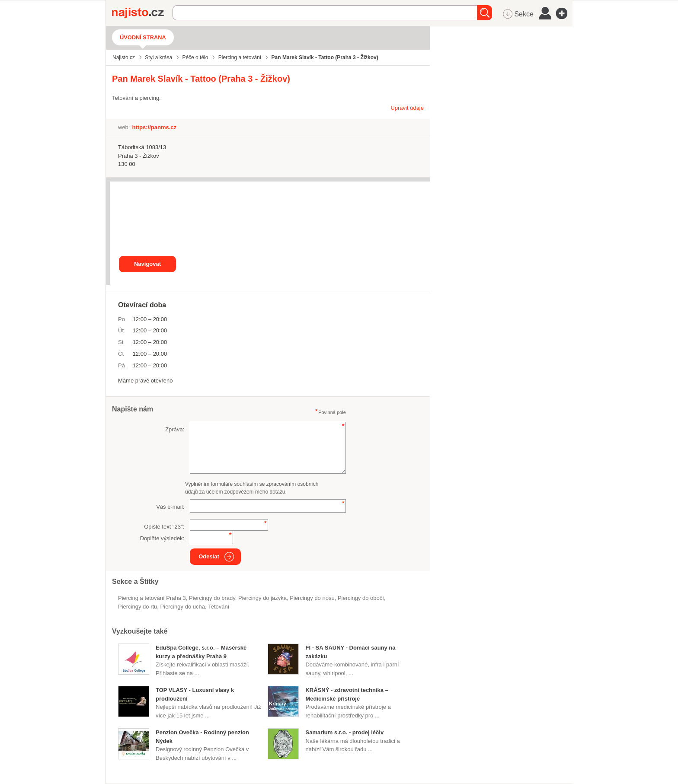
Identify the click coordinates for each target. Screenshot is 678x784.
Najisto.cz (142, 13)
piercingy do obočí (361, 598)
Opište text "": (164, 527)
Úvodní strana (143, 37)
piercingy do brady (212, 598)
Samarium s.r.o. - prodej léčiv (344, 732)
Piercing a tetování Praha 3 (152, 598)
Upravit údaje (407, 108)
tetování (219, 607)
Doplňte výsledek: (162, 538)
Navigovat (147, 264)
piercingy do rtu (138, 607)
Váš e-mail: (170, 507)
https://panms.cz (154, 127)
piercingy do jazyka (262, 598)
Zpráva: (175, 429)
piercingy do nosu (312, 598)
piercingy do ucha (183, 607)
